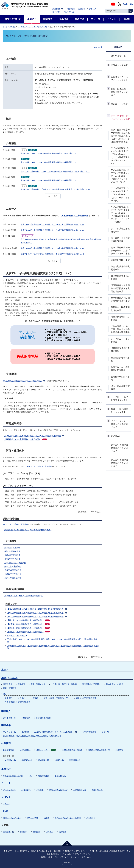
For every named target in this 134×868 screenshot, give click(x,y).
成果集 (47, 818)
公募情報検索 (9, 750)
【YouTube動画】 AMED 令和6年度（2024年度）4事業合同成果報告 (34, 436)
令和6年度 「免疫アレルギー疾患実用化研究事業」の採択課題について (50, 180)
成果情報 (25, 732)
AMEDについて (9, 678)
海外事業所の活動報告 (91, 684)
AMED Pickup (33, 818)
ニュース (6, 783)
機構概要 (21, 684)
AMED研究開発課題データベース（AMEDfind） (56, 732)
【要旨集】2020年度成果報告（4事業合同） (28, 632)
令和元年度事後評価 (13, 566)
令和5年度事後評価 (12, 551)
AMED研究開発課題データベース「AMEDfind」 (24, 381)
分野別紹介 (26, 718)
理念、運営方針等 (38, 684)
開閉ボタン (109, 65)
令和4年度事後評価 (12, 555)
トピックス (26, 790)
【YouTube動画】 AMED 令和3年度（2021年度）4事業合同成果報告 (37, 616)
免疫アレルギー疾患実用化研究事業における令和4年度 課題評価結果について (53, 248)
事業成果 (6, 725)
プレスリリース (9, 732)
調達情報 (58, 9)
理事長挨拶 (8, 684)
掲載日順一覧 (75, 760)
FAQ (31, 776)
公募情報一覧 (27, 760)
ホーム (5, 669)
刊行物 (5, 811)
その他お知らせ (80, 790)
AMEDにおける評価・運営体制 (39, 466)
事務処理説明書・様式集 (72, 750)
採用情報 (71, 9)
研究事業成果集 (90, 732)
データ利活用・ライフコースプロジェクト (33, 27)
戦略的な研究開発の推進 (86, 698)
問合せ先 (56, 12)
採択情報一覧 (43, 760)
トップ (5, 27)
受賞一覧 (105, 732)
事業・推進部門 (9, 688)
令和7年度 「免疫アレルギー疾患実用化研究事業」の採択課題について (50, 162)
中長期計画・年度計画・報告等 (64, 684)
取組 (5, 694)
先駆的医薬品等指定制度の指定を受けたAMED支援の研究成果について (32, 736)
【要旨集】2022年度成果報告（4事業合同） (28, 624)
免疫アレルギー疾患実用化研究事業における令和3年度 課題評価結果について (53, 254)
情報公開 (8, 698)
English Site (128, 4)
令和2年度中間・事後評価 (15, 563)
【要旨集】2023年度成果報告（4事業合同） (28, 620)
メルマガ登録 (69, 12)
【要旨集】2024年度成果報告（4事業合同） (26, 439)
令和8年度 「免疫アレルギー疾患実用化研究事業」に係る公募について (50, 153)
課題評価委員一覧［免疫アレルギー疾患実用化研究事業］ (28, 530)
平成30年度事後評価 (13, 570)
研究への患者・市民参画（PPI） (57, 698)
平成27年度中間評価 (13, 574)
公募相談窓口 (25, 750)
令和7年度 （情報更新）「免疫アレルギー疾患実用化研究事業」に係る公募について (55, 171)
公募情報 (6, 743)
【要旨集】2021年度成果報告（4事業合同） (28, 628)
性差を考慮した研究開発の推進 (18, 702)
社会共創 (34, 698)
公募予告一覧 (10, 760)
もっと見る (53, 196)
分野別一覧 (59, 760)
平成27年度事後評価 (13, 578)
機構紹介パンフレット (12, 818)
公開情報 (82, 9)
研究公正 (21, 698)
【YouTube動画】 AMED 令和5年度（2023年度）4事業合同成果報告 (37, 609)
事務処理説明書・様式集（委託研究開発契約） (24, 596)
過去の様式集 (60, 776)
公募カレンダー (46, 750)
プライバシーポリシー (69, 857)
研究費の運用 (44, 776)
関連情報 (119, 750)
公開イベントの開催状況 (17, 635)
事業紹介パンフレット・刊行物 (68, 818)
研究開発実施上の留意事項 (99, 750)
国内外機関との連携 (115, 684)
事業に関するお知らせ (58, 790)
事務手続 (6, 769)
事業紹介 (13, 27)
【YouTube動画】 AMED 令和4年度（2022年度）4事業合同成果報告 (37, 613)
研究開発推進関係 (44, 718)
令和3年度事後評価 (12, 559)
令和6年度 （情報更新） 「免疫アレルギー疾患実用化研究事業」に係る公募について (56, 189)
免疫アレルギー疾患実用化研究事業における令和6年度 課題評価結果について (53, 224)
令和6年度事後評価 (12, 548)
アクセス (93, 9)
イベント (40, 790)
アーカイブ (91, 818)
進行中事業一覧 (9, 718)
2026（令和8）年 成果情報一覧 (75, 216)
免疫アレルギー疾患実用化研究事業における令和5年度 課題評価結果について (53, 230)
